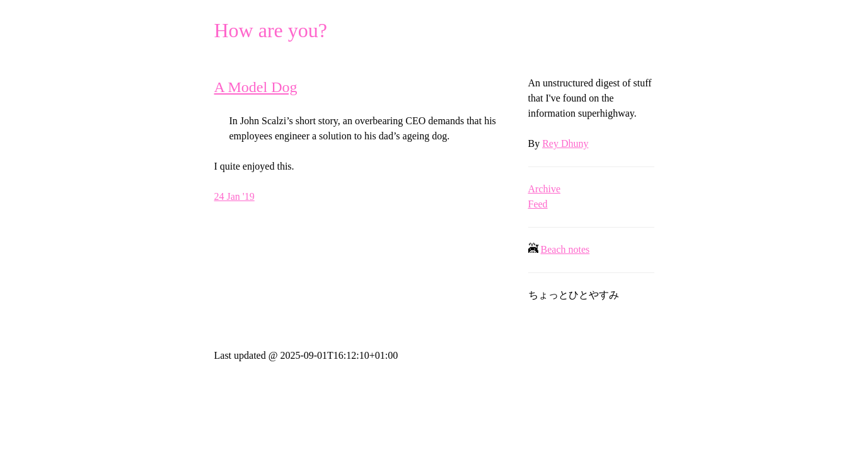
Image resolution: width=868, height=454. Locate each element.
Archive (545, 189)
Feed (538, 204)
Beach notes (565, 249)
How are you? (271, 30)
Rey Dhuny (565, 143)
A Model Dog (256, 87)
